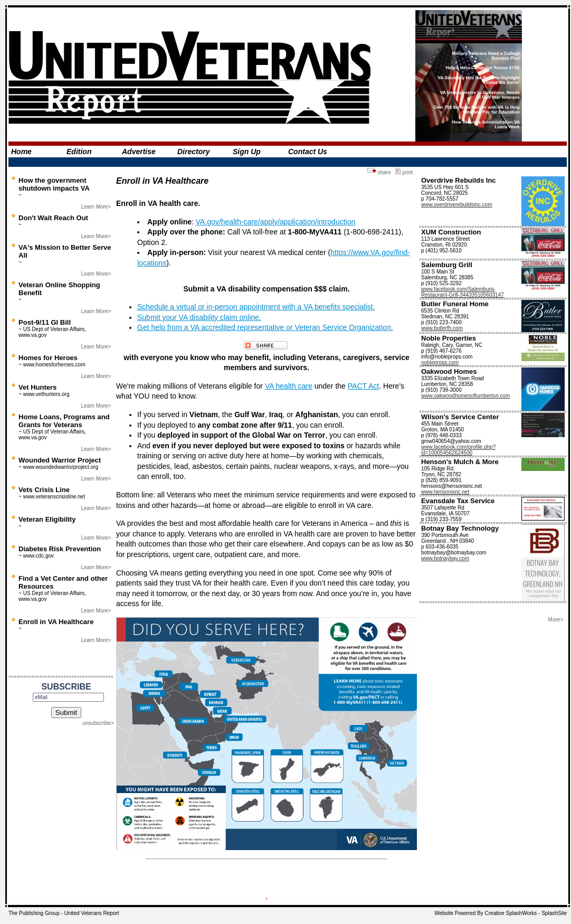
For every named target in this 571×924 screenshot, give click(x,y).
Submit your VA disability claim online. (199, 317)
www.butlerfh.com (442, 328)
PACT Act (363, 386)
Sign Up (247, 152)
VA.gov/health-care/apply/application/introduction (275, 222)
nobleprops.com (440, 362)
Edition (79, 152)
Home (21, 152)
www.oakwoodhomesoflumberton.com (465, 396)
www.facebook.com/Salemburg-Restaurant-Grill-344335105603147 (463, 292)
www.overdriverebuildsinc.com (457, 205)
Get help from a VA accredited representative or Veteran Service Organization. (265, 327)
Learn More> (96, 207)
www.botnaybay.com (445, 558)
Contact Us (308, 152)
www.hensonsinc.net (445, 492)
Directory (193, 152)
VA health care (289, 386)
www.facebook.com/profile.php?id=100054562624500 (458, 450)
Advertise (139, 152)
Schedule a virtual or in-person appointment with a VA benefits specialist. (256, 307)
